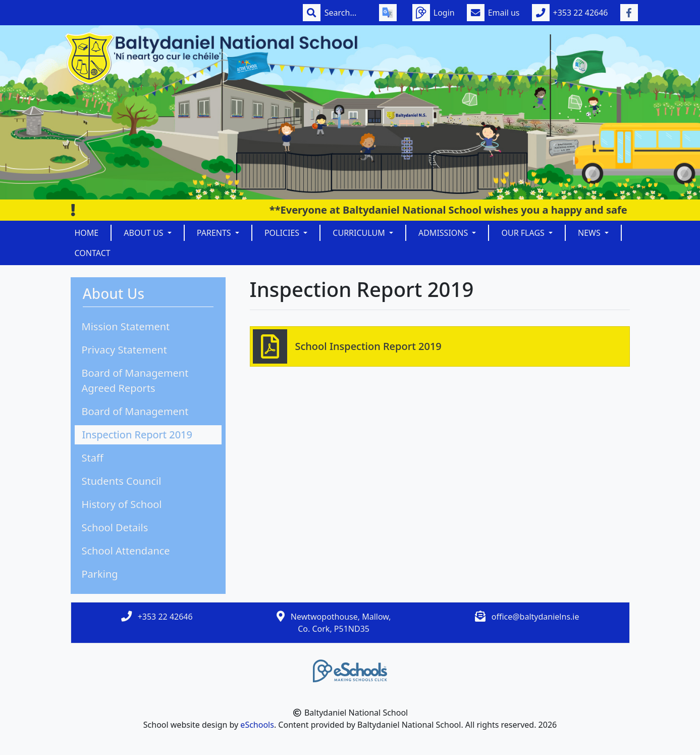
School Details (115, 527)
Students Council (122, 481)
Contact (93, 253)
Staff (93, 458)
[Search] (346, 13)
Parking (100, 574)
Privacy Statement (124, 350)
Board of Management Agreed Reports (135, 381)
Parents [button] (215, 233)
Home (87, 233)
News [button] (590, 233)
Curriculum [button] (360, 233)
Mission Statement (126, 326)
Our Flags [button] (524, 233)
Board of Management (135, 411)
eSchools (257, 725)
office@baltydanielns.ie (535, 617)
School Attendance (126, 551)
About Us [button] (145, 233)
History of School (122, 504)
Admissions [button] (444, 233)
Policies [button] (283, 233)
